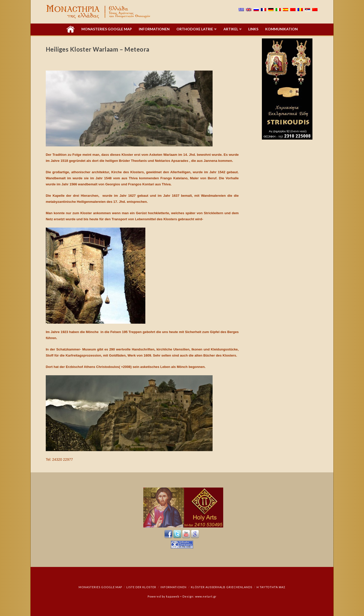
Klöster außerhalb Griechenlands (222, 587)
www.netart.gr (206, 596)
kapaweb (173, 596)
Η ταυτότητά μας (271, 587)
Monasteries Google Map (100, 587)
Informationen (174, 587)
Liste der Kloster (141, 587)
